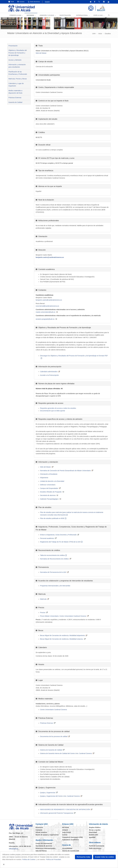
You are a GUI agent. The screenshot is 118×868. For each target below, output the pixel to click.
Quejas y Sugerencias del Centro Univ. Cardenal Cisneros (60, 796)
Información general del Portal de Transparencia (57, 813)
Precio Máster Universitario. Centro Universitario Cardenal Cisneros (63, 616)
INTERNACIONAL (82, 15)
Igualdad (92, 837)
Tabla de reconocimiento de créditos (53, 555)
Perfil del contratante (97, 846)
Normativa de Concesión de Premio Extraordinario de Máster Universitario (65, 471)
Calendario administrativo (49, 372)
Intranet (65, 830)
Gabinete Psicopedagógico (49, 499)
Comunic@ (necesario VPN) (72, 837)
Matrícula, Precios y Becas (18, 79)
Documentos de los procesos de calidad (54, 737)
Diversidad (93, 832)
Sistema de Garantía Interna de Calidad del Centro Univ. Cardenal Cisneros (66, 754)
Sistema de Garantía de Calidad (51, 750)
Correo (65, 835)
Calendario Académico (71, 840)
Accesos (21, 2)
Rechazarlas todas (83, 857)
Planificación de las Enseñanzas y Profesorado (18, 73)
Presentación (13, 46)
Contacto (39, 830)
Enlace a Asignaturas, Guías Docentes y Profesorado (58, 535)
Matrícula (43, 599)
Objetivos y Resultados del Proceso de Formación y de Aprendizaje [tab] (18, 53)
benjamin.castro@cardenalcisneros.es (50, 257)
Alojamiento (44, 478)
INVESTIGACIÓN (65, 15)
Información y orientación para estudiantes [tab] (17, 66)
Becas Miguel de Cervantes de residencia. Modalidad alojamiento (63, 636)
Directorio (39, 828)
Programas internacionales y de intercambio (55, 586)
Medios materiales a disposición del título (15, 92)
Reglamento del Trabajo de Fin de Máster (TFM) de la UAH (60, 542)
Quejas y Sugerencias (48, 793)
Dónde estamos (41, 832)
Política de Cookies (29, 859)
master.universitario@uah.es (46, 312)
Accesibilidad (67, 848)
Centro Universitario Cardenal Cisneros (54, 710)
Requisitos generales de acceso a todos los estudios (58, 408)
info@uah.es (14, 849)
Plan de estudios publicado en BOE (52, 518)
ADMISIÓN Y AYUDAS (47, 15)
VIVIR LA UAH (98, 15)
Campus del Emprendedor (49, 488)
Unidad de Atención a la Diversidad (52, 481)
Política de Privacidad (53, 859)
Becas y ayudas (95, 830)
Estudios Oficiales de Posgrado (51, 492)
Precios (43, 613)
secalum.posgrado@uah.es (45, 319)
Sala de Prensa (41, 851)
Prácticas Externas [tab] (15, 98)
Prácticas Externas (47, 723)
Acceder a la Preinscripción (50, 375)
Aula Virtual (67, 832)
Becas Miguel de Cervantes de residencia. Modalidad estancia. (62, 639)
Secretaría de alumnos (48, 495)
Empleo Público (95, 828)
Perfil (11, 2)
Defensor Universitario (48, 485)
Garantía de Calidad (15, 102)
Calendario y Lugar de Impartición (16, 85)
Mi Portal (66, 828)
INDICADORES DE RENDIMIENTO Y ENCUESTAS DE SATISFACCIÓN (65, 810)
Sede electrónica (34, 2)
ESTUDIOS (30, 15)
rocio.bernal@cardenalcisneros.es (47, 306)
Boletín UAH (94, 835)
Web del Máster (41, 53)
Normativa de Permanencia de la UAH (53, 572)
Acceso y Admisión (15, 60)
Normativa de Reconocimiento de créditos (54, 559)
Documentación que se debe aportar (53, 411)
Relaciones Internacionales (46, 848)
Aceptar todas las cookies (104, 857)
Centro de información (44, 844)
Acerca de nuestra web (71, 851)
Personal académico (47, 538)
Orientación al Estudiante (49, 474)
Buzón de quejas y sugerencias (47, 835)
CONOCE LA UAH (15, 15)
